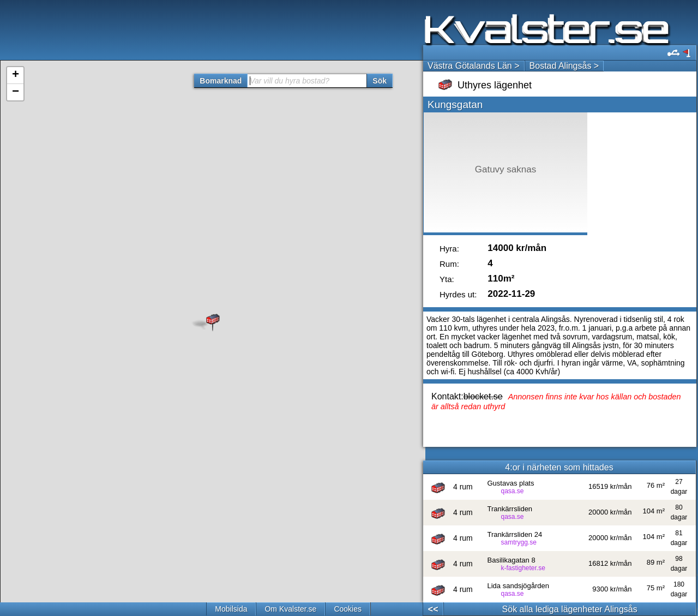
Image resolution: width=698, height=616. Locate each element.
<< (433, 609)
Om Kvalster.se (290, 609)
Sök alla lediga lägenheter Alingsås (570, 609)
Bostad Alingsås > (564, 66)
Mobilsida (231, 609)
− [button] (16, 92)
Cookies (348, 609)
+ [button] (16, 75)
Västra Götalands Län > (474, 66)
